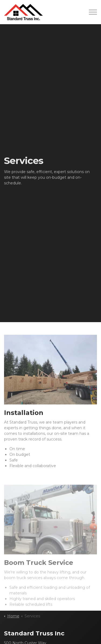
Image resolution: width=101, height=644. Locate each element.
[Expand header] (93, 12)
